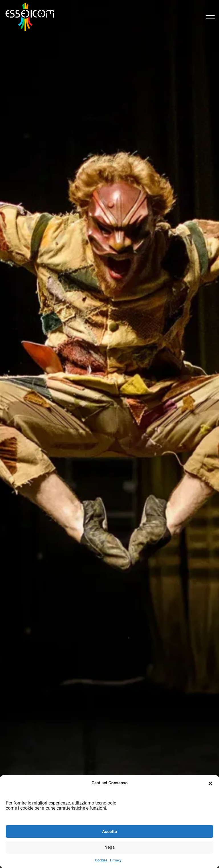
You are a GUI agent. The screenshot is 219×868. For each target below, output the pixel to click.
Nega (109, 847)
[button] (210, 783)
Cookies (101, 860)
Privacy (116, 860)
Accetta (109, 832)
